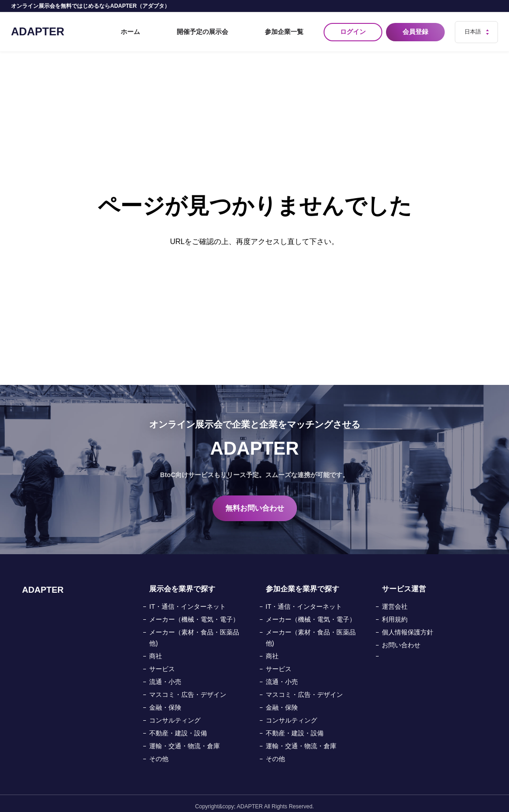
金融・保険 (165, 701)
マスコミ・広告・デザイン (188, 689)
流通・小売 (165, 676)
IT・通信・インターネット (187, 601)
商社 (156, 650)
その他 (159, 753)
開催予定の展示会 (232, 29)
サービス (162, 663)
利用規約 (395, 613)
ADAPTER (38, 28)
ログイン (353, 29)
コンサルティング (175, 714)
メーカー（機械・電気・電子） (194, 613)
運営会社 (395, 601)
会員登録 (417, 29)
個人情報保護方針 (408, 626)
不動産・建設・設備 (178, 727)
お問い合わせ (401, 639)
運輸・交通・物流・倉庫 (185, 740)
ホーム (182, 29)
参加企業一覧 (291, 29)
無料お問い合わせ (255, 502)
